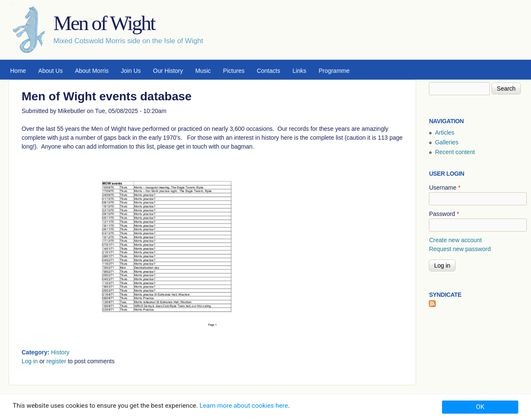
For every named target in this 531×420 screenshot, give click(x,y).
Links (299, 71)
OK (480, 407)
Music (203, 71)
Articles (445, 133)
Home (18, 71)
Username (445, 188)
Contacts (268, 71)
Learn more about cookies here (244, 406)
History (60, 352)
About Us (50, 71)
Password (444, 214)
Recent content (455, 152)
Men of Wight (104, 23)
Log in (30, 361)
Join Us (131, 71)
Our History (168, 71)
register (56, 361)
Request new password (460, 249)
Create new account (455, 240)
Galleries (446, 142)
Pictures (234, 71)
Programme (334, 71)
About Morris (92, 71)
